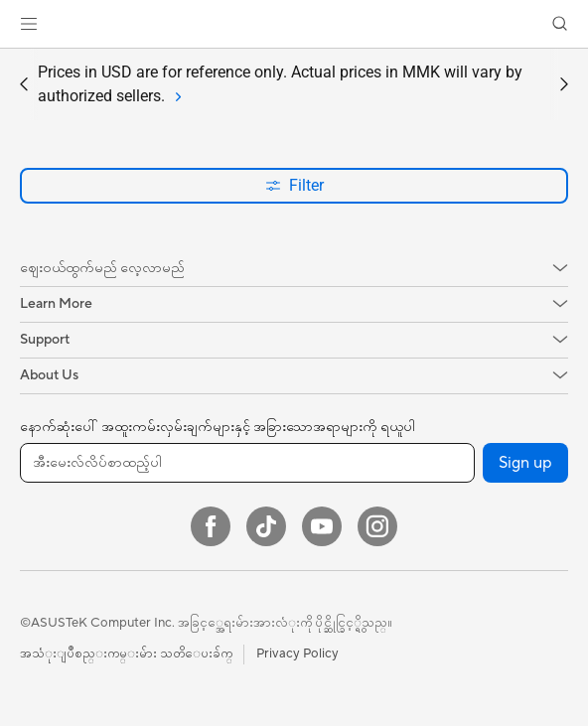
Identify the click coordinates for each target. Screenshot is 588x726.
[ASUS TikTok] (266, 526)
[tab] (176, 96)
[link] (294, 24)
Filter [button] (294, 185)
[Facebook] (211, 526)
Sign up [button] (525, 463)
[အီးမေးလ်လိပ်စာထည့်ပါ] (247, 463)
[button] (29, 24)
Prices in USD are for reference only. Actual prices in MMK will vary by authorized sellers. (280, 85)
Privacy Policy (297, 653)
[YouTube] (322, 526)
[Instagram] (377, 526)
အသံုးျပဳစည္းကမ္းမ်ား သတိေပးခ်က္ (126, 653)
